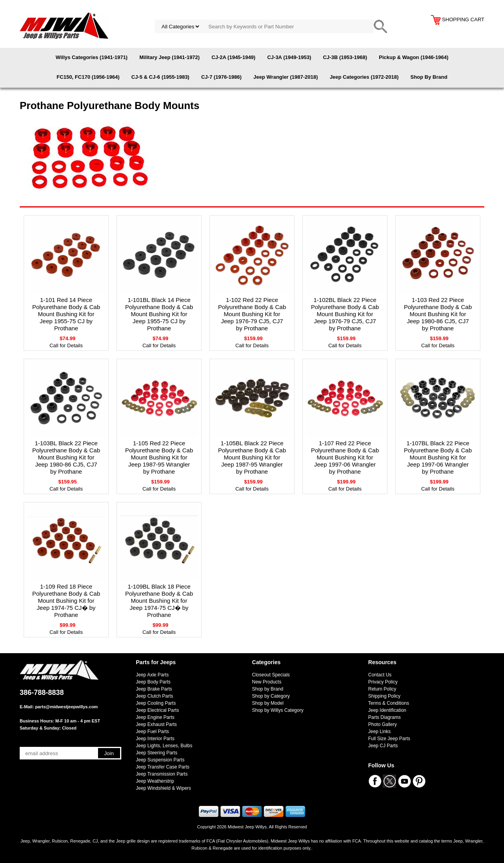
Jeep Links (379, 732)
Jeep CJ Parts (383, 746)
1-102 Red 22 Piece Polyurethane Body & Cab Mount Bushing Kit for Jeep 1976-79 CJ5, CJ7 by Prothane (252, 314)
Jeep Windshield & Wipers (163, 788)
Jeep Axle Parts (152, 675)
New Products (267, 682)
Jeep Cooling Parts (156, 703)
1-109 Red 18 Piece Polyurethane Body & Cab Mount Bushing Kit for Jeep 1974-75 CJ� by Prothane (66, 601)
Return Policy (382, 689)
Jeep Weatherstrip (155, 781)
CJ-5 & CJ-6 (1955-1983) (160, 77)
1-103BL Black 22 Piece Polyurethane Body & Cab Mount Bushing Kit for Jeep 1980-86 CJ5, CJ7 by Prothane (66, 457)
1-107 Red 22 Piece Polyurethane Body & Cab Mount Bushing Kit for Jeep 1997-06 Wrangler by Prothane (345, 457)
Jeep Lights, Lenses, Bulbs (164, 746)
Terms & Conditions (389, 703)
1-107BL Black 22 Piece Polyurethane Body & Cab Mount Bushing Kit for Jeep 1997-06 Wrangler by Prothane (438, 457)
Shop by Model (268, 703)
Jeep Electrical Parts (157, 710)
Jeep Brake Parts (154, 689)
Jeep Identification (387, 710)
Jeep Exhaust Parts (156, 724)
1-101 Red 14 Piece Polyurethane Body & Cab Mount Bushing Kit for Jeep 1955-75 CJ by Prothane (66, 314)
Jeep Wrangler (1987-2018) (286, 77)
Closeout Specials (271, 675)
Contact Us (380, 675)
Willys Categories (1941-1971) (92, 57)
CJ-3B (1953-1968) (345, 57)
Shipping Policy (384, 696)
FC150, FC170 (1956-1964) (88, 77)
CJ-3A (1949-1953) (289, 57)
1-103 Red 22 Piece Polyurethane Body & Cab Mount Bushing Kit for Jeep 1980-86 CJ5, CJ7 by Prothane (438, 314)
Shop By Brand (429, 77)
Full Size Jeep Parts (389, 739)
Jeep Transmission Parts (162, 774)
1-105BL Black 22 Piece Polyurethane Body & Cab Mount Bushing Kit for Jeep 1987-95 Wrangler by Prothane (252, 457)
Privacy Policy (383, 682)
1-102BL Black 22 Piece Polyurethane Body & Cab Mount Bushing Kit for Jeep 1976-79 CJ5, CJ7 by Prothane (345, 314)
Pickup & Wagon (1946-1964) (414, 57)
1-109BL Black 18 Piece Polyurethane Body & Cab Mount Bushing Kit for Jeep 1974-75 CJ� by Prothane (159, 601)
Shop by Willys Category (278, 710)
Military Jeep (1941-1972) (170, 57)
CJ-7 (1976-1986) (221, 77)
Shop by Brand (268, 689)
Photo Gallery (383, 724)
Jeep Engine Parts (155, 717)
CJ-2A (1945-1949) (233, 57)
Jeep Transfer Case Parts (163, 767)
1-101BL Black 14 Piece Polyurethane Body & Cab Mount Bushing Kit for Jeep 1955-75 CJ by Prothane (159, 314)
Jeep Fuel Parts (152, 732)
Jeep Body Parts (153, 682)
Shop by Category (271, 696)
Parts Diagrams (384, 717)
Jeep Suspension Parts (160, 760)
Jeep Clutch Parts (155, 696)
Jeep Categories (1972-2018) (364, 77)
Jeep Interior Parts (155, 739)
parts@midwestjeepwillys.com (66, 707)
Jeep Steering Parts (157, 753)
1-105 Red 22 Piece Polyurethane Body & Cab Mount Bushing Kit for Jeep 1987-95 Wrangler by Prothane (159, 457)
